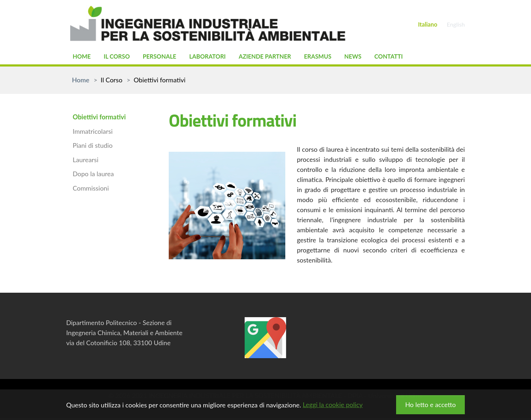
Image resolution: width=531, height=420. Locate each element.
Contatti (414, 58)
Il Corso (120, 58)
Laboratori (218, 58)
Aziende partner (281, 58)
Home (83, 58)
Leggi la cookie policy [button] (333, 405)
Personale (166, 58)
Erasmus (338, 58)
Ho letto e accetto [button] (430, 405)
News (375, 58)
